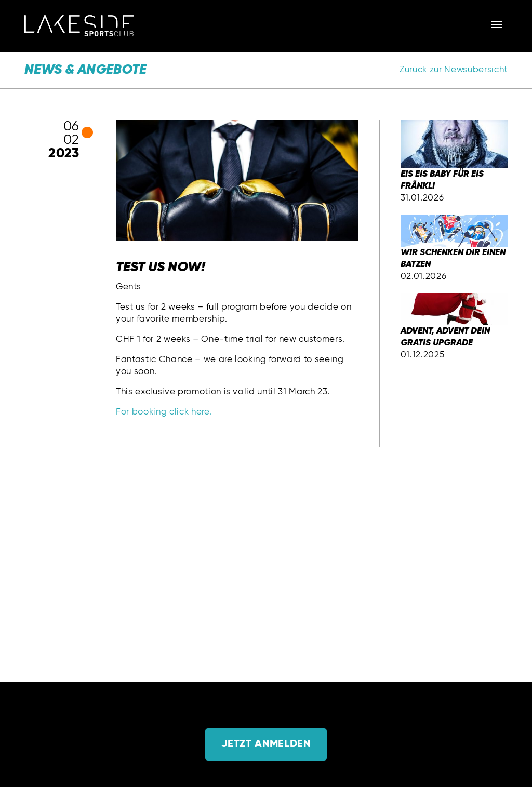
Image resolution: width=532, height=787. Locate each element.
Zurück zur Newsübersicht (454, 70)
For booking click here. (164, 412)
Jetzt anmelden (266, 744)
